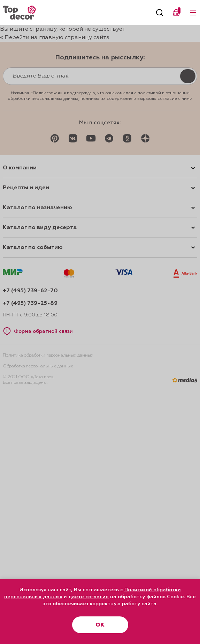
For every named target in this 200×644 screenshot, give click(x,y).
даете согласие (89, 597)
